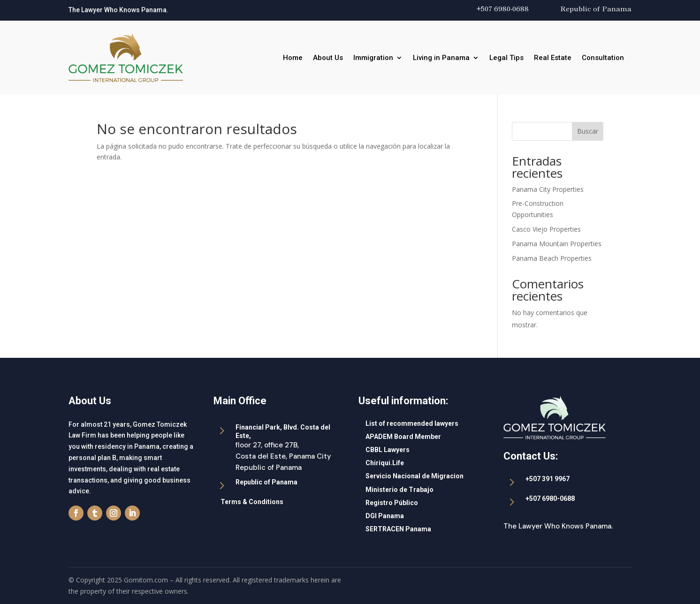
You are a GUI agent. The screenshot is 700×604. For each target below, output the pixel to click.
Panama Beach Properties (552, 258)
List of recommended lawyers (412, 423)
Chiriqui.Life (385, 463)
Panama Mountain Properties (557, 244)
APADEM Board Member (403, 437)
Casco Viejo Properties (546, 229)
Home (293, 58)
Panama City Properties (548, 189)
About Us (328, 58)
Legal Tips (506, 58)
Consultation (603, 58)
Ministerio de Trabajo (399, 490)
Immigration (373, 58)
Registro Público (392, 503)
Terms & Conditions (252, 502)
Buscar (588, 131)
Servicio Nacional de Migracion (415, 476)
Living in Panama (441, 58)
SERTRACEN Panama (398, 529)
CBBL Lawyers (388, 450)
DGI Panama (385, 516)
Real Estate (553, 58)
